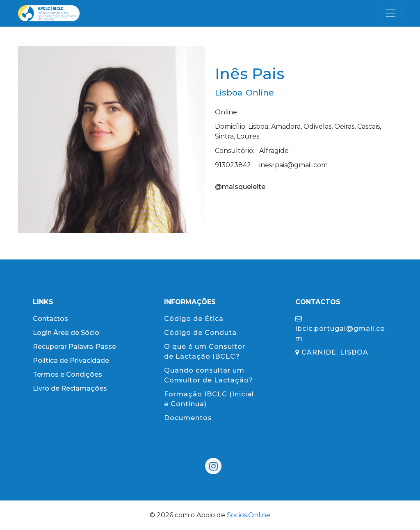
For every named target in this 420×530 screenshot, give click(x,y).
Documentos (188, 418)
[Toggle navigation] (390, 13)
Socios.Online (249, 515)
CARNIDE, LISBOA (332, 352)
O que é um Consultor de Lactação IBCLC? (205, 351)
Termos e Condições (67, 374)
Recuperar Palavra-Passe (74, 347)
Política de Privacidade (71, 361)
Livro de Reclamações (70, 388)
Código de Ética (194, 319)
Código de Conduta (200, 333)
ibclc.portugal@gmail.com (340, 329)
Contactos (50, 319)
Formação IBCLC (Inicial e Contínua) (209, 399)
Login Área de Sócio (66, 333)
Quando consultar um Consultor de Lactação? (209, 375)
